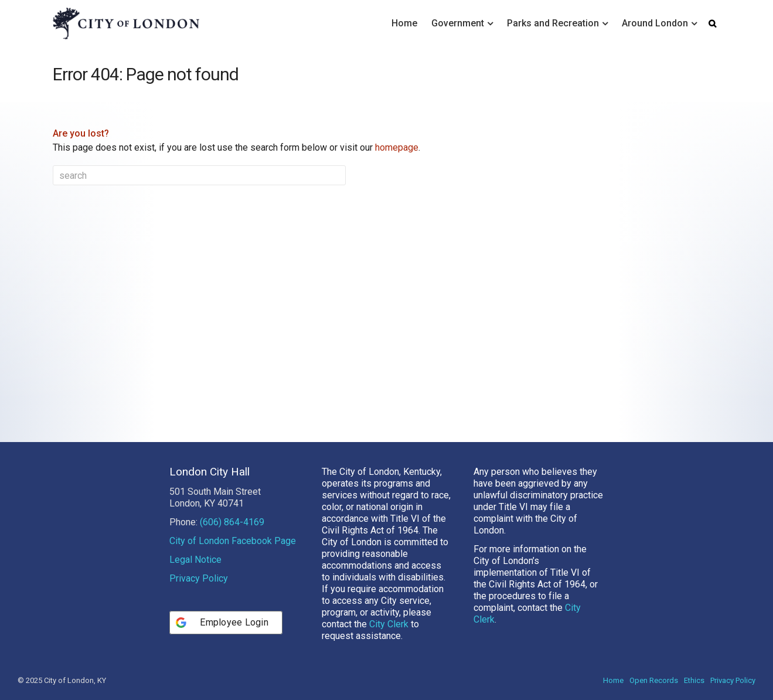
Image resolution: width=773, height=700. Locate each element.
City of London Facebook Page (233, 541)
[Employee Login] (226, 623)
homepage (397, 147)
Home (404, 23)
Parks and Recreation (553, 23)
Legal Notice (195, 560)
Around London (655, 23)
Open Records (654, 680)
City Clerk (389, 624)
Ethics (694, 680)
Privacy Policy (199, 578)
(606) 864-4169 (232, 522)
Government (458, 23)
